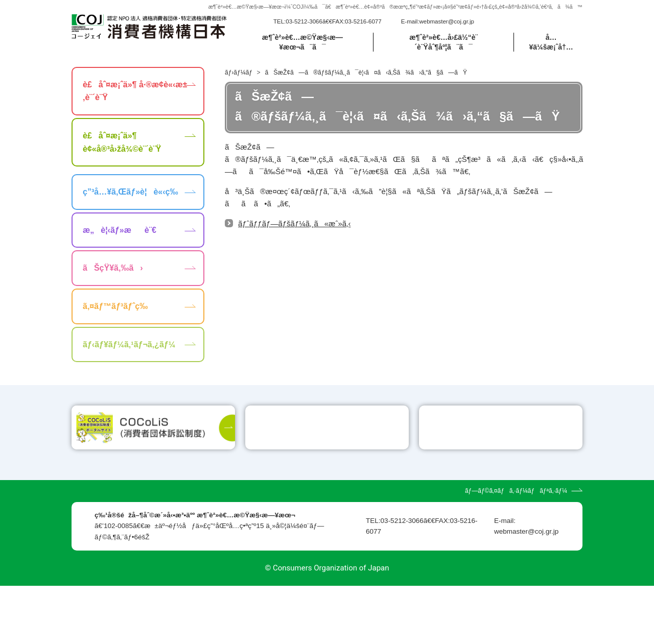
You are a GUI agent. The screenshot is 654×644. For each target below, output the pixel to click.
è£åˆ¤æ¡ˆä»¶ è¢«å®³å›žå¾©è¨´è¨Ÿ (122, 142)
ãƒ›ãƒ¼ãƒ (239, 73)
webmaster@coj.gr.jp (447, 21)
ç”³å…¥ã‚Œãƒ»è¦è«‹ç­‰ (130, 192)
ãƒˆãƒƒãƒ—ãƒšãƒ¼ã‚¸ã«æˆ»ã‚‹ (294, 223)
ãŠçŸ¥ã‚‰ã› (113, 268)
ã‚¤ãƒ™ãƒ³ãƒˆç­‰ (115, 306)
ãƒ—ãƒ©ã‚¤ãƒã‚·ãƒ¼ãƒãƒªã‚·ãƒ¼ (516, 549)
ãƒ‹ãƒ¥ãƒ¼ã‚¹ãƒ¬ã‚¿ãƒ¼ (129, 344)
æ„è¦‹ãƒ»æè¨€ (120, 230)
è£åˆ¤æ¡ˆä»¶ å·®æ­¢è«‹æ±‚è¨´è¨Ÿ (135, 91)
